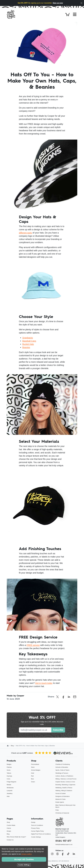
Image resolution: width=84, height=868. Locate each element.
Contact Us (10, 840)
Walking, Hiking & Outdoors (64, 791)
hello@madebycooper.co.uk (64, 844)
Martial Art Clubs (60, 799)
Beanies (26, 347)
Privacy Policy (35, 828)
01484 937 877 (63, 841)
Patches (9, 767)
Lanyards (10, 791)
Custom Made (11, 825)
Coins (8, 779)
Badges (9, 764)
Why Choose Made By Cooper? (16, 837)
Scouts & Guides (61, 793)
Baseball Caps (29, 341)
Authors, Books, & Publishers (64, 776)
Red (32, 776)
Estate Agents (60, 802)
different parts (25, 233)
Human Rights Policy (37, 831)
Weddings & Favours (62, 773)
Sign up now (58, 3)
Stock (33, 767)
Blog (12, 746)
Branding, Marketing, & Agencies (65, 785)
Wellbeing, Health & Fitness (64, 788)
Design (9, 831)
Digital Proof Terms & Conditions (41, 834)
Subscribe (58, 730)
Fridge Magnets (11, 782)
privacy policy (26, 854)
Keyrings (9, 776)
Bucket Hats (28, 344)
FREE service (33, 645)
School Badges (36, 770)
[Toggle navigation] (75, 14)
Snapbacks (28, 338)
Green (33, 782)
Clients (9, 828)
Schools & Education (62, 767)
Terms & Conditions (37, 825)
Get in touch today (44, 683)
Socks (9, 770)
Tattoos (9, 773)
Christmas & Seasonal (62, 813)
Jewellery (10, 793)
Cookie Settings (36, 837)
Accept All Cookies (24, 859)
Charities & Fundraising (63, 764)
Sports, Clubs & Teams (62, 770)
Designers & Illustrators (63, 796)
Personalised (35, 764)
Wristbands (10, 788)
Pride (57, 810)
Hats (8, 796)
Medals (9, 785)
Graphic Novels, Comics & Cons (65, 782)
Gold (33, 773)
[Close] (81, 3)
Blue (32, 779)
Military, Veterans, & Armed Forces (66, 779)
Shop (8, 822)
